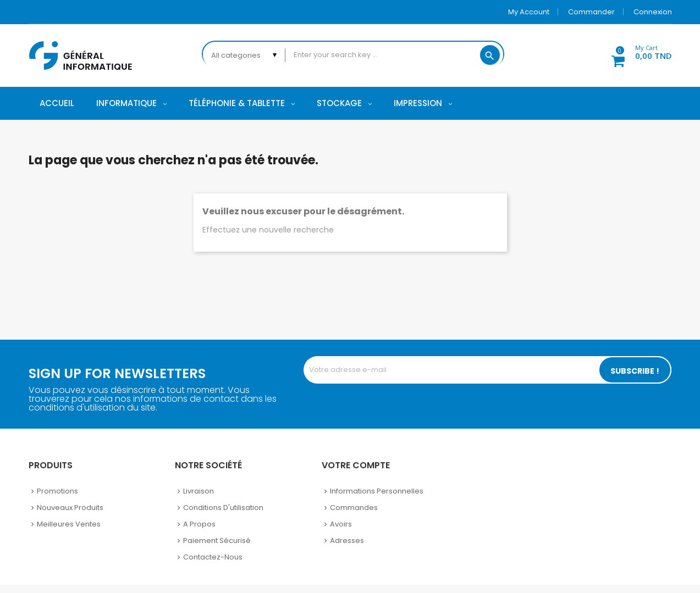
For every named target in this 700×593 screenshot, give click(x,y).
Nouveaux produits (70, 508)
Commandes (354, 508)
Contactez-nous (213, 557)
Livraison (199, 491)
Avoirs (341, 524)
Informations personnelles (377, 491)
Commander (591, 12)
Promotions (57, 491)
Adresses (347, 541)
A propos (199, 524)
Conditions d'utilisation (223, 508)
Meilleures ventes (69, 524)
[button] (636, 54)
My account (529, 12)
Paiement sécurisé (217, 541)
